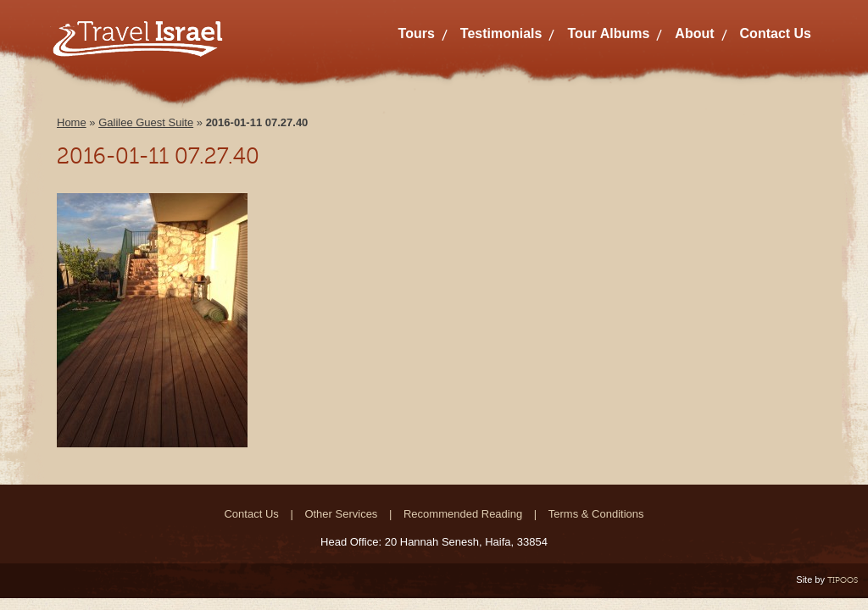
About (694, 33)
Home (72, 122)
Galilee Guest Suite (146, 122)
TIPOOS (843, 580)
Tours (417, 33)
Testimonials (501, 33)
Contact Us (776, 33)
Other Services (341, 514)
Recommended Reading (463, 514)
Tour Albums (608, 33)
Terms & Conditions (596, 514)
